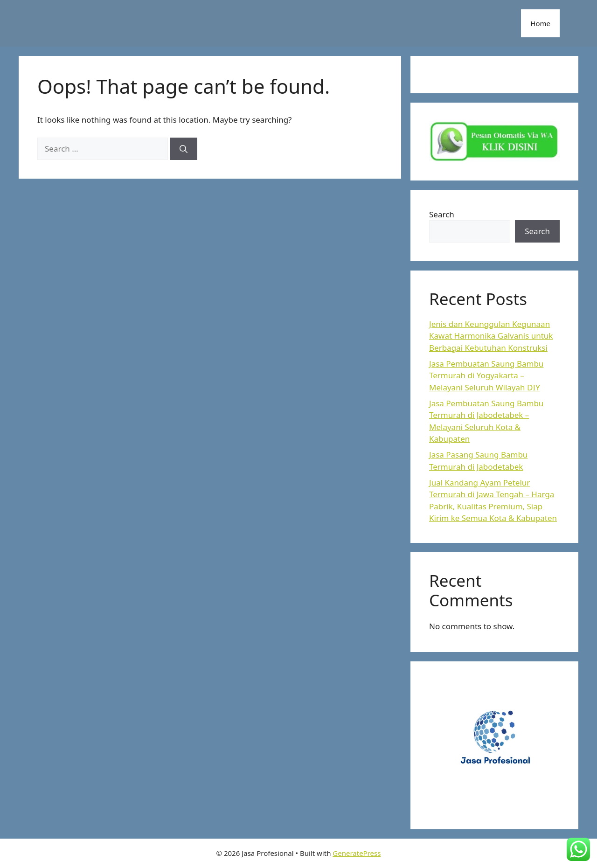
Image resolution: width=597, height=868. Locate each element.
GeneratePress (357, 853)
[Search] (184, 149)
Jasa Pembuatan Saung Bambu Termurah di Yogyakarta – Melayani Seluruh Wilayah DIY (486, 375)
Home (540, 23)
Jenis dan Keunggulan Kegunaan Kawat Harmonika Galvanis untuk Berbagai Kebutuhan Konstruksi (491, 336)
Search (442, 214)
